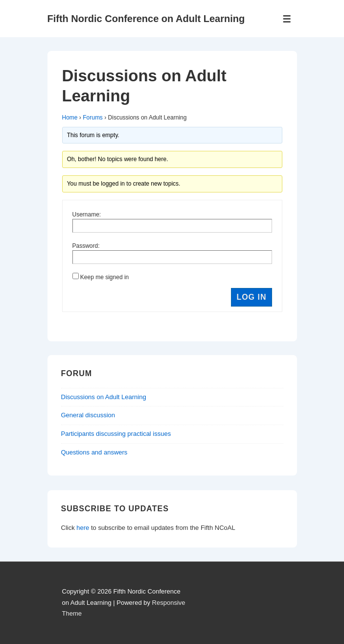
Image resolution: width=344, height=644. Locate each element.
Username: (87, 215)
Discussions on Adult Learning (104, 397)
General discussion (88, 415)
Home (70, 118)
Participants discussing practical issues (116, 434)
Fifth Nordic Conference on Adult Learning (146, 19)
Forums (93, 118)
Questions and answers (94, 452)
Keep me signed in (104, 277)
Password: (86, 246)
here (83, 528)
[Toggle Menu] (287, 19)
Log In (251, 297)
